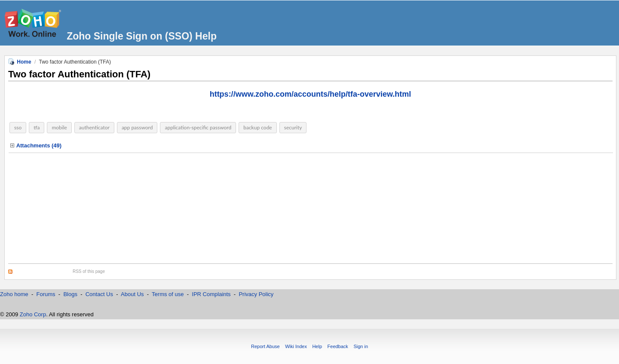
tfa (37, 127)
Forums (46, 294)
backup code (257, 127)
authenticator (94, 127)
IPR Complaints (211, 294)
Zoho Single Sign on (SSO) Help (142, 36)
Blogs (70, 294)
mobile (59, 127)
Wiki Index (296, 346)
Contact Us (99, 294)
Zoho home (14, 294)
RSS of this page (89, 271)
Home (24, 62)
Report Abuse (265, 346)
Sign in (361, 346)
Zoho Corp (33, 314)
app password (137, 127)
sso (18, 127)
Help (317, 346)
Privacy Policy (256, 294)
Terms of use (169, 294)
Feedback (338, 346)
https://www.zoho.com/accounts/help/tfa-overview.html (311, 94)
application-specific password (198, 127)
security (293, 127)
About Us (132, 294)
